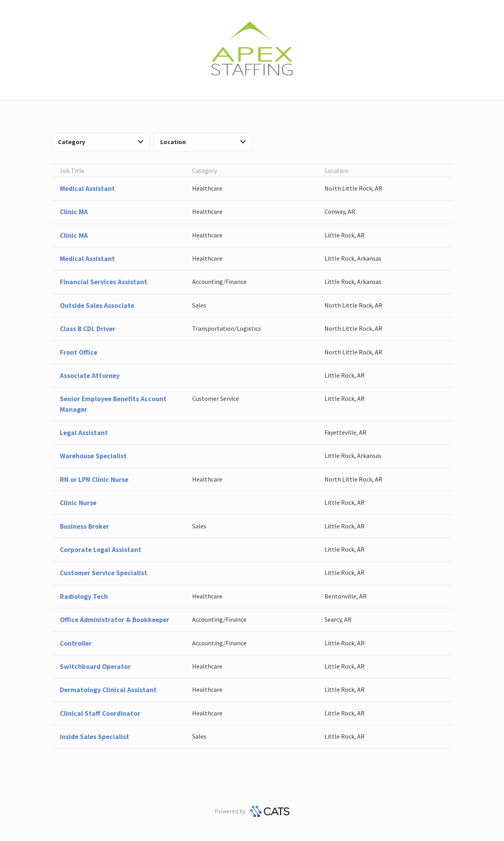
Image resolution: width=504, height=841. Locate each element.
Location (203, 142)
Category (101, 142)
